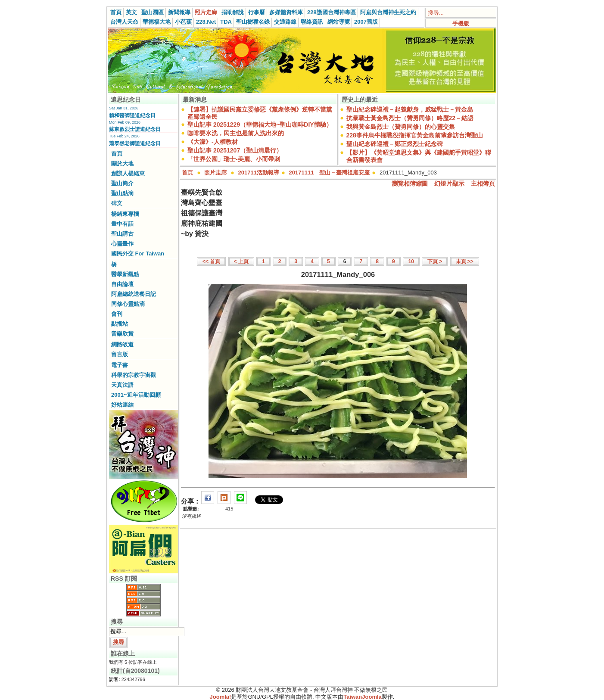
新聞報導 (179, 12)
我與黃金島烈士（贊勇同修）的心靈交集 (401, 127)
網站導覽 (339, 22)
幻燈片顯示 (449, 184)
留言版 (120, 354)
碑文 (117, 203)
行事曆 (257, 12)
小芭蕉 (183, 22)
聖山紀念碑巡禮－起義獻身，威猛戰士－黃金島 (410, 109)
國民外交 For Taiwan (138, 254)
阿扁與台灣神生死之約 (388, 12)
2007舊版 (366, 22)
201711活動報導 (259, 173)
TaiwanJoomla (363, 697)
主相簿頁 (483, 184)
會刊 (117, 314)
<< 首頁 (211, 261)
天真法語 (122, 385)
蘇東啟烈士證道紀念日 (135, 129)
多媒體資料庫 (286, 12)
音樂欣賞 (122, 334)
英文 (131, 12)
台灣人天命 (124, 22)
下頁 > (435, 261)
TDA (226, 22)
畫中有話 (122, 224)
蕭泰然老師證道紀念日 (135, 143)
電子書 (120, 365)
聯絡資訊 (312, 22)
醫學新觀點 (125, 274)
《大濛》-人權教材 (213, 142)
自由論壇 (122, 284)
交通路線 (285, 22)
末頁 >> (465, 261)
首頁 (116, 12)
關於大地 (122, 163)
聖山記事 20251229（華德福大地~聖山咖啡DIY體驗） (260, 124)
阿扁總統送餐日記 (134, 294)
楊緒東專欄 (125, 214)
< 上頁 (241, 261)
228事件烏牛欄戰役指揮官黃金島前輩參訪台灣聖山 (415, 135)
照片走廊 (206, 12)
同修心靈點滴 (128, 304)
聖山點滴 (122, 193)
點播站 (120, 324)
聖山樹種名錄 (253, 22)
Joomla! (221, 697)
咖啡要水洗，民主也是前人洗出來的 (236, 133)
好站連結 (122, 405)
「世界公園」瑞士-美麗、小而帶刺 (234, 159)
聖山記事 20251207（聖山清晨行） (235, 150)
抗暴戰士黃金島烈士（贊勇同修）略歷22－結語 (410, 118)
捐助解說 (233, 12)
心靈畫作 (122, 244)
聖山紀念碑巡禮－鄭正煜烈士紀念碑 (395, 144)
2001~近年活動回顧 (136, 395)
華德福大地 (157, 22)
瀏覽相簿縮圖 (410, 184)
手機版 (461, 23)
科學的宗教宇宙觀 (134, 375)
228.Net (206, 22)
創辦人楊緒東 (128, 173)
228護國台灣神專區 (332, 12)
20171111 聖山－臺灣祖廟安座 (330, 173)
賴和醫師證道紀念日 (132, 115)
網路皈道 (122, 344)
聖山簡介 (122, 183)
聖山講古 (122, 234)
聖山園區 (153, 12)
